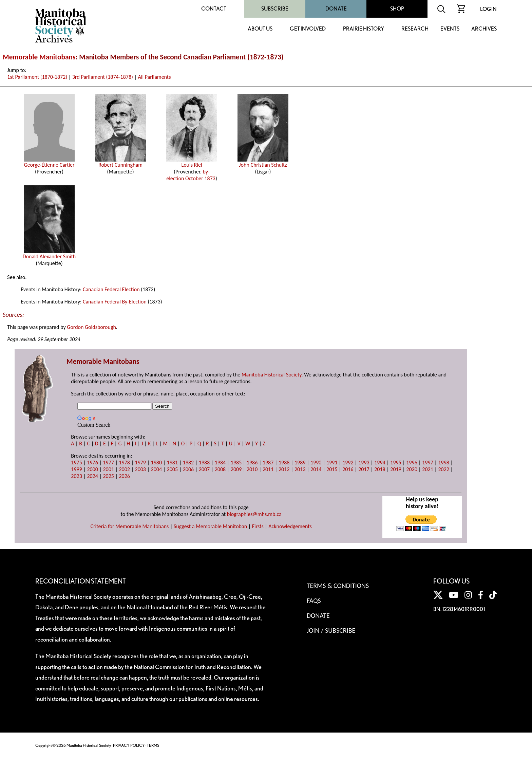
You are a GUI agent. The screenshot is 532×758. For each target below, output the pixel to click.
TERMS (153, 745)
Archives (484, 29)
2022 (443, 469)
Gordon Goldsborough (91, 327)
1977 (108, 463)
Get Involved (308, 29)
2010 (252, 469)
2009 (236, 469)
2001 (108, 469)
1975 (76, 463)
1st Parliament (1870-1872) (37, 77)
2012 (284, 469)
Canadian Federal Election (111, 289)
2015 (332, 469)
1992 (348, 463)
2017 (364, 469)
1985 (236, 463)
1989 (300, 463)
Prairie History (364, 29)
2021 (427, 469)
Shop (397, 9)
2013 (300, 469)
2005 (172, 469)
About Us (260, 29)
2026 (124, 476)
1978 (124, 463)
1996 (412, 463)
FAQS (314, 600)
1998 (443, 463)
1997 (427, 463)
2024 (92, 476)
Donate (336, 9)
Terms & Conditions (338, 586)
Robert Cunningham (120, 162)
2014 (316, 469)
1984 (220, 463)
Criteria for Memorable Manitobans (129, 526)
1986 (252, 463)
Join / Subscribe (331, 630)
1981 (172, 463)
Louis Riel (192, 162)
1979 (140, 463)
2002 (124, 469)
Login (488, 9)
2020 (412, 469)
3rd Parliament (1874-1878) (103, 77)
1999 (76, 469)
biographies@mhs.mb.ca (254, 514)
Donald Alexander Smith (49, 254)
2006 (188, 469)
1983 (204, 463)
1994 (380, 463)
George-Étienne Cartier (49, 162)
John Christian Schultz (263, 162)
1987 (268, 463)
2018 (380, 469)
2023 (76, 476)
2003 (140, 469)
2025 (108, 476)
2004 (156, 469)
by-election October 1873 (191, 175)
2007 (204, 469)
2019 (396, 469)
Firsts (258, 526)
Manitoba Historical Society (272, 375)
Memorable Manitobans (39, 57)
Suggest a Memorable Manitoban (210, 526)
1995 (396, 463)
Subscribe (275, 9)
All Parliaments (154, 77)
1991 (332, 463)
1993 (364, 463)
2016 (348, 469)
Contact (214, 9)
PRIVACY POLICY (129, 745)
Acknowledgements (290, 526)
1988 (284, 463)
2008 (220, 469)
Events (450, 29)
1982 (188, 463)
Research (415, 29)
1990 (316, 463)
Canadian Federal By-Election (115, 302)
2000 (92, 469)
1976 (92, 463)
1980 (156, 463)
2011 (268, 469)
